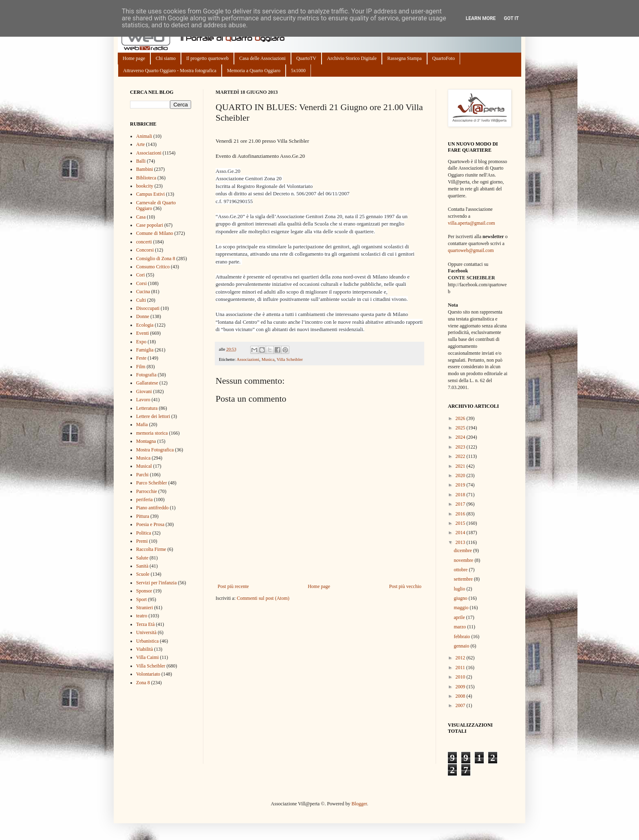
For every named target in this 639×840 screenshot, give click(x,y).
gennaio (462, 646)
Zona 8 (143, 683)
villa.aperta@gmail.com (472, 223)
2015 (461, 523)
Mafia (142, 424)
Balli (141, 161)
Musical (144, 466)
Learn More (481, 18)
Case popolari (150, 225)
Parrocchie (147, 491)
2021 (461, 466)
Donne (143, 316)
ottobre (461, 570)
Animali (144, 136)
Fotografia (146, 375)
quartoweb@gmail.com (471, 250)
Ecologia (145, 325)
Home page (134, 58)
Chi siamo (166, 58)
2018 (461, 495)
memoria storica (152, 433)
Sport (141, 599)
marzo (460, 627)
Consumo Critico (153, 267)
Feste (141, 358)
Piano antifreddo (152, 508)
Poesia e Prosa (150, 524)
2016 (461, 514)
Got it (511, 18)
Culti (141, 300)
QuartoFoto (444, 58)
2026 (461, 418)
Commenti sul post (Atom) (263, 598)
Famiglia (145, 350)
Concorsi (145, 250)
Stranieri (144, 608)
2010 (461, 677)
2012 (461, 658)
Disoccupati (148, 308)
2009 (461, 687)
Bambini (144, 169)
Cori (140, 275)
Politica (144, 533)
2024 (461, 437)
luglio (460, 589)
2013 (461, 542)
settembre (464, 579)
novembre (464, 560)
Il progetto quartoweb (207, 58)
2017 (461, 504)
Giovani (144, 391)
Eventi (142, 333)
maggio (462, 608)
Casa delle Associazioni (262, 58)
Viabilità (144, 649)
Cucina (143, 292)
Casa (141, 217)
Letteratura (147, 408)
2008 (461, 696)
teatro (142, 616)
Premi (142, 541)
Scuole (143, 574)
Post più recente (233, 586)
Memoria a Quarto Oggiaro (254, 71)
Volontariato (148, 674)
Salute (142, 558)
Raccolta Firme (151, 549)
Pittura (143, 516)
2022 (461, 456)
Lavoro (143, 400)
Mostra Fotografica (155, 450)
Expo (141, 342)
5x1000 (298, 71)
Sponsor (144, 591)
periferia (144, 500)
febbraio (462, 637)
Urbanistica (147, 641)
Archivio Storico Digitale (352, 58)
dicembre (463, 550)
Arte (140, 144)
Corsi (141, 283)
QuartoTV (306, 58)
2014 (461, 533)
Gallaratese (147, 383)
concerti (144, 242)
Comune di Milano (155, 233)
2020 (461, 475)
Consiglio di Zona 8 (156, 259)
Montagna (146, 441)
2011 (461, 668)
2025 (461, 428)
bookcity (145, 186)
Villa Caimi (148, 657)
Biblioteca (146, 178)
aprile (460, 617)
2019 (461, 485)
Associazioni (248, 359)
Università (146, 632)
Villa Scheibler (290, 359)
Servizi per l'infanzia (156, 583)
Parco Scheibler (152, 483)
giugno (461, 598)
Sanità (142, 566)
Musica (268, 359)
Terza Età (145, 624)
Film (141, 367)
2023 (461, 447)
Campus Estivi (150, 194)
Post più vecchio (405, 586)
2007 (461, 705)
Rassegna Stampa (404, 58)
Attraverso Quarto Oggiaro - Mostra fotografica (170, 71)
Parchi (142, 475)
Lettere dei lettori (153, 416)
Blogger (359, 804)
